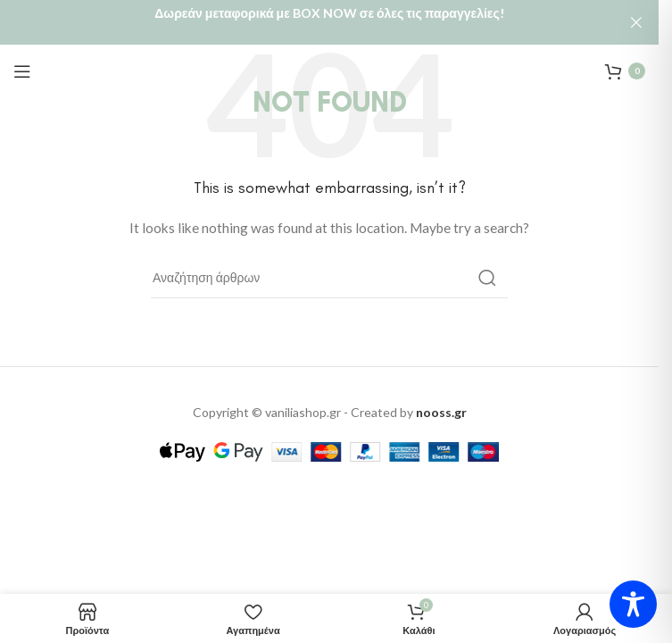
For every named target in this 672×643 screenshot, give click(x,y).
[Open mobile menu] (22, 69)
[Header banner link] (329, 22)
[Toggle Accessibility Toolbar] (633, 604)
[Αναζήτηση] (329, 275)
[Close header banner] (636, 22)
